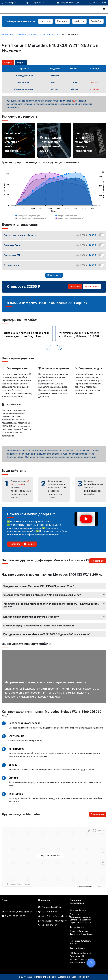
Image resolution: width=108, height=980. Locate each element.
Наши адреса (11, 3)
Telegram (30, 544)
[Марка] (63, 21)
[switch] (101, 235)
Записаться (75, 287)
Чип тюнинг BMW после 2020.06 (80, 942)
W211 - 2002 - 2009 (49, 35)
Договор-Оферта (78, 910)
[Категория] (45, 21)
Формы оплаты (77, 927)
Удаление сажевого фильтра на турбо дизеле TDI (82, 934)
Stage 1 (8, 63)
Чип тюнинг (8, 35)
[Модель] (80, 21)
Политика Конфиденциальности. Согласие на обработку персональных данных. (81, 918)
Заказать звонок (77, 948)
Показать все (54, 275)
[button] (59, 347)
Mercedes (21, 35)
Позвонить (14, 544)
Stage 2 (21, 63)
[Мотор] (96, 21)
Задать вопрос (92, 287)
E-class (33, 35)
